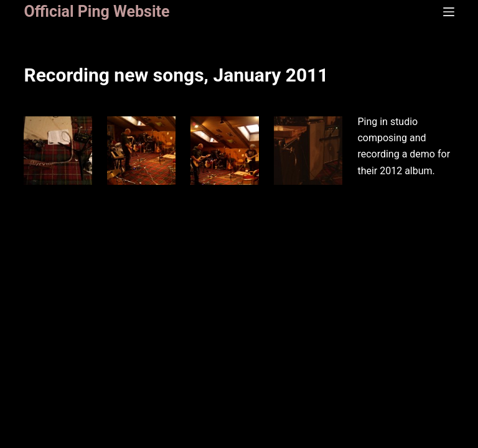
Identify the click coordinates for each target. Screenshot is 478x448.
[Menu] (449, 12)
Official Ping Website (96, 12)
